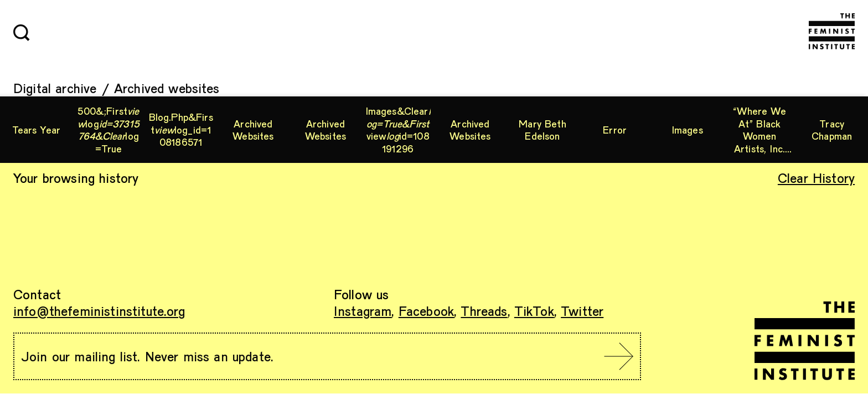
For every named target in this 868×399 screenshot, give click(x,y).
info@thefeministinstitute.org (99, 311)
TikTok (534, 311)
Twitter (582, 311)
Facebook (426, 311)
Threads (484, 311)
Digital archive (55, 88)
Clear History (816, 178)
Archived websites (167, 88)
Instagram (363, 311)
